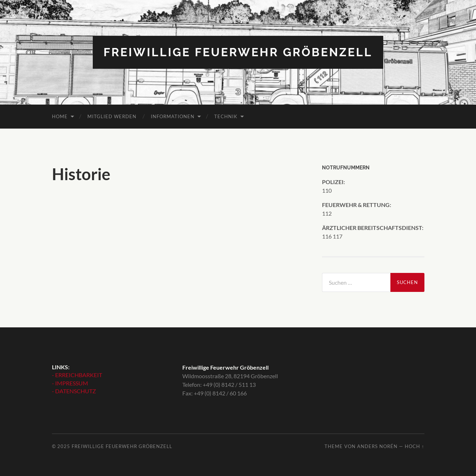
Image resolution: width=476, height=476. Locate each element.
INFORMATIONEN (173, 116)
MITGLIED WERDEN (112, 116)
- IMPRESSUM (70, 383)
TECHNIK (226, 116)
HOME (60, 116)
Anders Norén (377, 446)
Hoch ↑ (414, 446)
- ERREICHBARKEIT (77, 375)
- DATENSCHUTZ (74, 391)
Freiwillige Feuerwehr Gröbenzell (238, 52)
